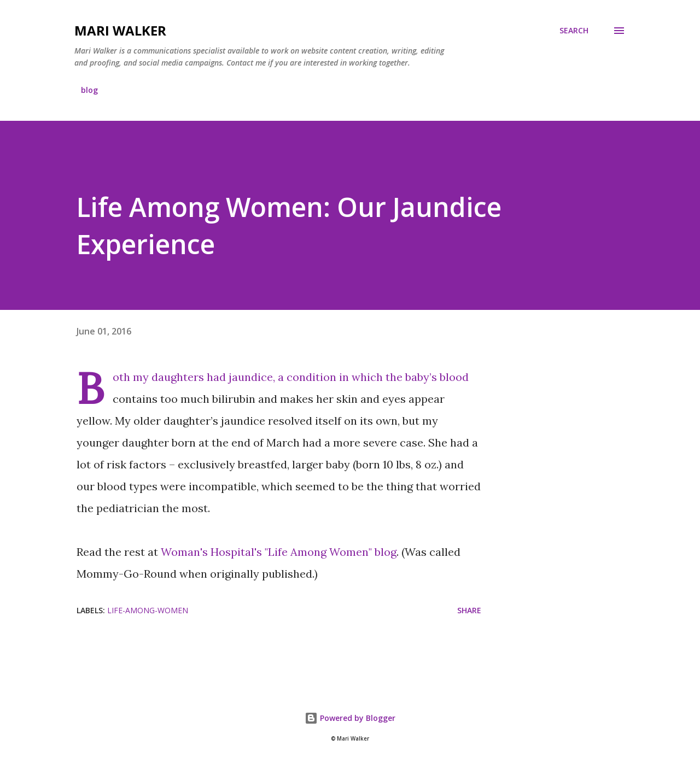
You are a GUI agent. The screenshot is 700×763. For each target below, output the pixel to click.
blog (89, 90)
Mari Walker (120, 30)
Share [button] (469, 610)
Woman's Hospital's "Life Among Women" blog (279, 552)
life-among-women (148, 610)
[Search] (574, 31)
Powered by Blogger (350, 718)
